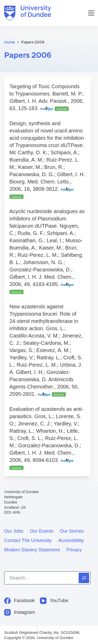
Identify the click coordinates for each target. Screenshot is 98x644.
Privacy (74, 550)
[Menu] (91, 13)
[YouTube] (54, 601)
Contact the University (28, 540)
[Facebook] (19, 601)
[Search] (84, 578)
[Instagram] (20, 612)
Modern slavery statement (32, 550)
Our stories (72, 531)
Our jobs (14, 531)
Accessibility (71, 540)
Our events (42, 531)
